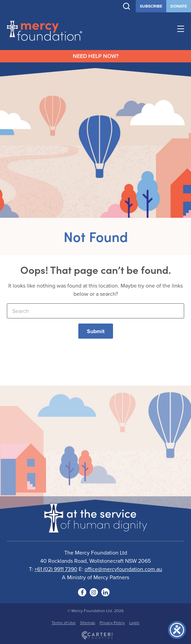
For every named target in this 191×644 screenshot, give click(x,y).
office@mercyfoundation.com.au (123, 569)
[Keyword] (95, 311)
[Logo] (95, 528)
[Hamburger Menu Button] (181, 30)
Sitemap (88, 623)
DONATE (179, 6)
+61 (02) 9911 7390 (56, 569)
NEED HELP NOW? (96, 56)
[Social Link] (82, 592)
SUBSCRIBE (151, 6)
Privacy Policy (112, 623)
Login (134, 623)
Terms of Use (64, 623)
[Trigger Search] (127, 6)
